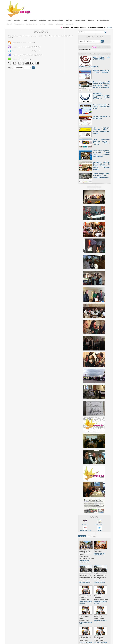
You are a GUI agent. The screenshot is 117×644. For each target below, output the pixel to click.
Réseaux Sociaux (19, 24)
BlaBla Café (69, 20)
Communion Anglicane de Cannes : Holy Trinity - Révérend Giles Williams (101, 150)
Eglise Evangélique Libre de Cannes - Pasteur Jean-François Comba (101, 127)
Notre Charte (59, 24)
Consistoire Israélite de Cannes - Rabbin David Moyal (101, 104)
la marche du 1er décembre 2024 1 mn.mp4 (84, 571)
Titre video (97, 549)
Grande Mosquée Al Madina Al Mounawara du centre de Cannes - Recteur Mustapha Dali (101, 82)
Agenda (94, 47)
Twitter (100, 528)
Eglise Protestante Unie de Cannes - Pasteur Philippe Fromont (101, 139)
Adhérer (51, 24)
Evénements (42, 20)
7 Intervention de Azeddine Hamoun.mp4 (86, 590)
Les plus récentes (83, 534)
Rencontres (91, 20)
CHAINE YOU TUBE (85, 528)
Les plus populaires (96, 534)
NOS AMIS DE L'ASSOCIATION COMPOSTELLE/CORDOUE (101, 58)
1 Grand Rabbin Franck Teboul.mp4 (86, 627)
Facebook (85, 523)
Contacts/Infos (69, 24)
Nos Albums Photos (32, 24)
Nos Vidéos (43, 24)
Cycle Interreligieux (80, 20)
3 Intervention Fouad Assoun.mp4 (85, 609)
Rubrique (10, 68)
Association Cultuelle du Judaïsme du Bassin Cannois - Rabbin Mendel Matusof (101, 162)
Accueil (9, 20)
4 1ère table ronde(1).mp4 (98, 609)
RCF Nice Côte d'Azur (103, 20)
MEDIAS (9, 24)
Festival (25, 20)
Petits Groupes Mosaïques (56, 20)
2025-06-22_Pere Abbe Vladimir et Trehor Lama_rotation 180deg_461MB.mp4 (86, 551)
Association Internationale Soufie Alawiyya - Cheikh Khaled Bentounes (101, 93)
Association (17, 20)
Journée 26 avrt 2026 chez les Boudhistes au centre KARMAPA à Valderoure (86, 28)
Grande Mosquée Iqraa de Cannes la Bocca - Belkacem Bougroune (101, 173)
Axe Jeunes (33, 20)
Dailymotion (99, 523)
